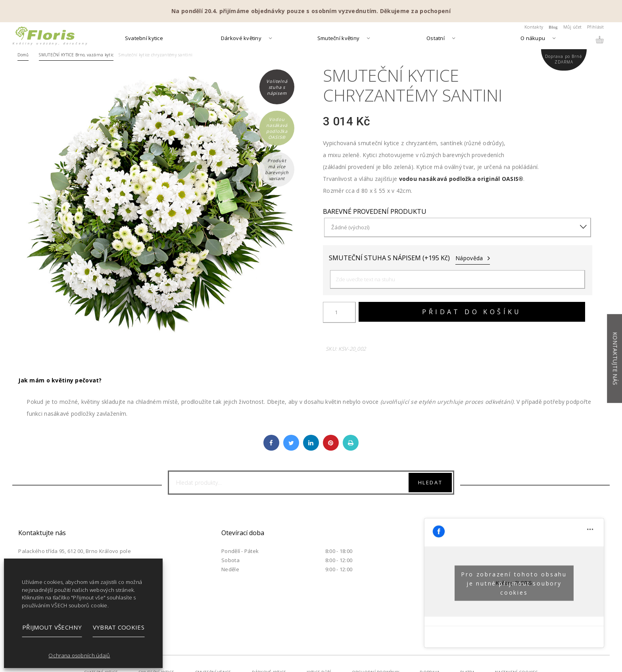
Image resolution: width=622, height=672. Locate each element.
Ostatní (436, 39)
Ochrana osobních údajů (79, 655)
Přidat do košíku (472, 312)
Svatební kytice (144, 39)
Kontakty (534, 27)
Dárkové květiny (241, 39)
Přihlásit (596, 27)
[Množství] (339, 312)
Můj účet (572, 27)
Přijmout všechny (52, 627)
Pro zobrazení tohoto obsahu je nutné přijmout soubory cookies (514, 583)
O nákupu (533, 39)
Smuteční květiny (338, 39)
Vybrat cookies (119, 627)
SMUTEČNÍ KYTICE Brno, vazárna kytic (76, 55)
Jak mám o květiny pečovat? (60, 380)
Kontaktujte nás (615, 359)
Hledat (430, 482)
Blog (553, 27)
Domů (23, 55)
